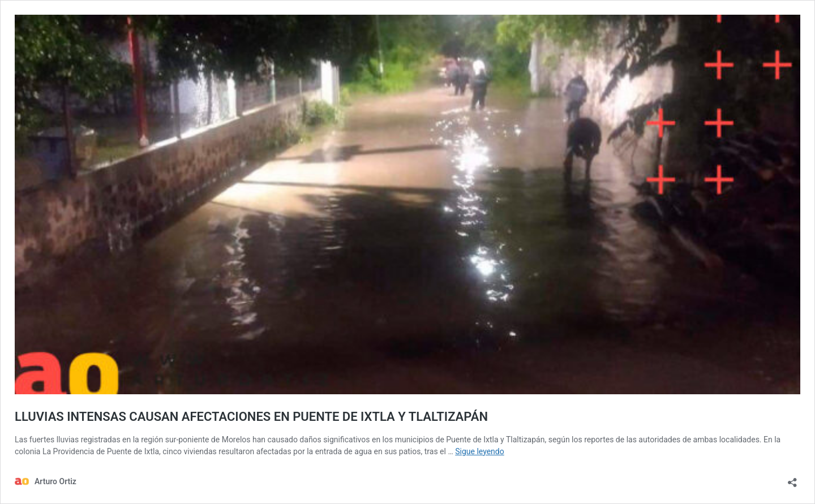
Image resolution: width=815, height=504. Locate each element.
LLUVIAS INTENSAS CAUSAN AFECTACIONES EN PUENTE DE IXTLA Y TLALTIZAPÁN (251, 417)
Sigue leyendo (480, 451)
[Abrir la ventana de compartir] (792, 479)
